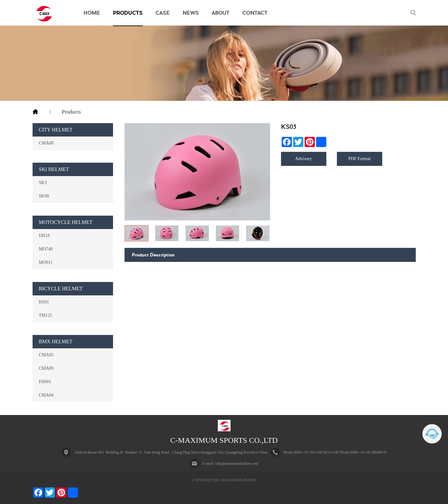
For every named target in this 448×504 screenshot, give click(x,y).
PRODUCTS (128, 13)
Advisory (303, 159)
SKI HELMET (54, 169)
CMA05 (46, 355)
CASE (163, 13)
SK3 (43, 182)
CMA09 (46, 368)
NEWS (191, 13)
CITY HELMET (56, 130)
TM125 (46, 315)
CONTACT (255, 13)
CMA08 (46, 143)
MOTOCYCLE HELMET (66, 222)
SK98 (44, 196)
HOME (92, 13)
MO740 (46, 249)
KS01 (44, 302)
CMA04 (46, 395)
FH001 (45, 382)
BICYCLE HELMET (61, 289)
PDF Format (360, 159)
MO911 (46, 262)
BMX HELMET (56, 341)
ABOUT (221, 13)
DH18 (44, 235)
